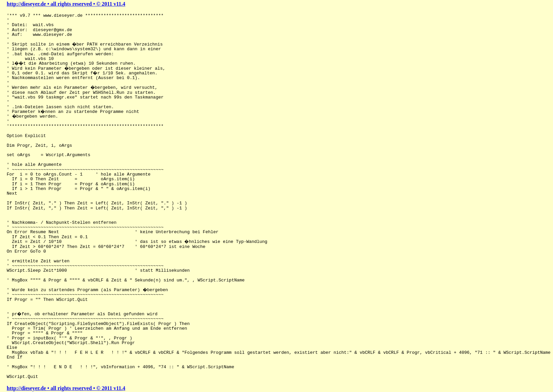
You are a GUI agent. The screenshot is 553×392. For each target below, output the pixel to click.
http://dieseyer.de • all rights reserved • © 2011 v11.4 (66, 4)
